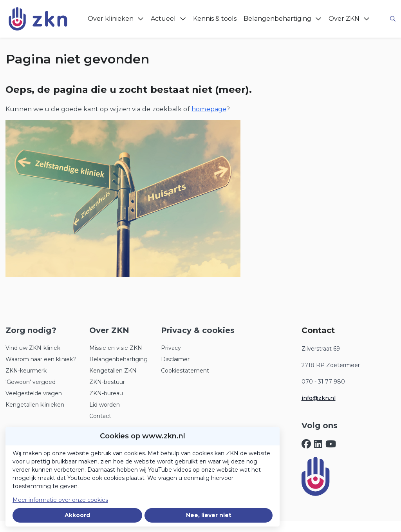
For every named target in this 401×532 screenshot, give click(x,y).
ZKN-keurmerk (26, 371)
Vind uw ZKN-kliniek (33, 348)
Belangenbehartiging (118, 359)
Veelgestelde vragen (34, 393)
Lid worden (105, 405)
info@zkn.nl (319, 398)
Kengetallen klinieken (35, 405)
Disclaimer (175, 359)
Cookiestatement (185, 371)
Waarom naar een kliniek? (41, 359)
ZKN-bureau (106, 393)
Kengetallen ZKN (113, 371)
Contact (100, 416)
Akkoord (77, 515)
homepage (209, 109)
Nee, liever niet (209, 515)
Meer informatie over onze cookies (60, 500)
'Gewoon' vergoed (31, 382)
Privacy (171, 348)
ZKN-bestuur (107, 382)
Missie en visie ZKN (116, 348)
